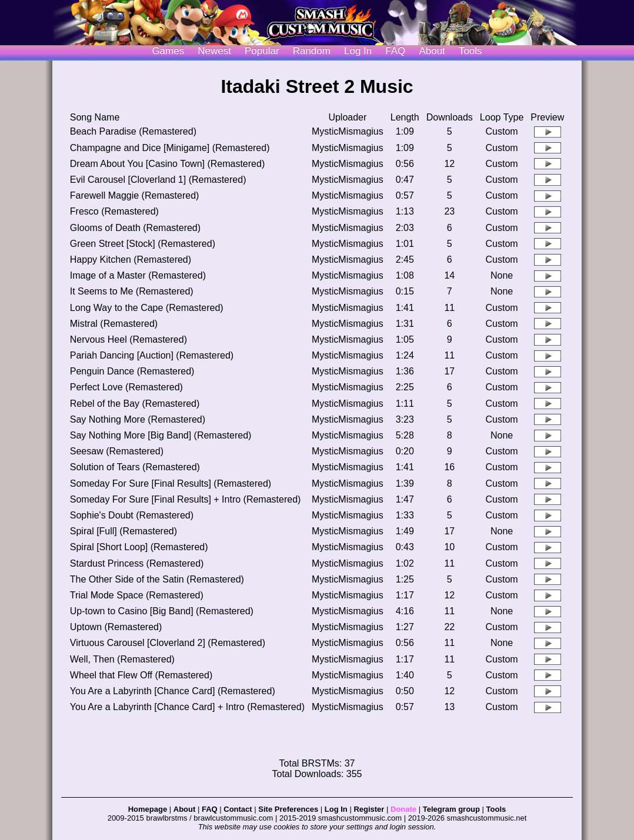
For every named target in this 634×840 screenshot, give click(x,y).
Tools (471, 51)
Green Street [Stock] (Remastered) (143, 244)
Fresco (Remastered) (114, 211)
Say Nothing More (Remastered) (138, 419)
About (432, 51)
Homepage (148, 809)
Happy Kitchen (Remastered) (131, 260)
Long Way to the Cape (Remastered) (147, 308)
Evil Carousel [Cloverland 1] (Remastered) (158, 180)
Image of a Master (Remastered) (138, 275)
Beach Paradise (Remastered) (133, 131)
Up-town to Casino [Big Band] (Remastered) (162, 611)
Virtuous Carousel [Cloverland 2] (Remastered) (168, 643)
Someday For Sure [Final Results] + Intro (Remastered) (186, 499)
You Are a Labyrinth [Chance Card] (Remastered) (173, 691)
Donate (403, 809)
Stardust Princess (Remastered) (137, 563)
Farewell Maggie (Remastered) (135, 195)
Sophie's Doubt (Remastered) (132, 515)
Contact (238, 809)
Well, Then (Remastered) (122, 659)
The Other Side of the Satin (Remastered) (157, 579)
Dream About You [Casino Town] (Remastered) (167, 164)
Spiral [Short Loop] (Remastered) (139, 547)
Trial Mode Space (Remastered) (137, 595)
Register (369, 809)
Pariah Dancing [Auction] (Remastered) (152, 355)
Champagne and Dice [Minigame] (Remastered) (170, 148)
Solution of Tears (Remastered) (135, 467)
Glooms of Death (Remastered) (135, 228)
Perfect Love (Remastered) (126, 387)
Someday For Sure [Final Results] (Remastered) (171, 483)
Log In (336, 809)
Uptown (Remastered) (116, 627)
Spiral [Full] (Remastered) (124, 531)
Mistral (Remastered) (114, 324)
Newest (214, 51)
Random (312, 51)
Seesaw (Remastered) (117, 451)
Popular (262, 51)
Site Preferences (288, 809)
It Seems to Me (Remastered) (132, 291)
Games (168, 51)
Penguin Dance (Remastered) (132, 371)
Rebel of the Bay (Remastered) (135, 404)
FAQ (395, 51)
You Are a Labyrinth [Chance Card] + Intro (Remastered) (187, 707)
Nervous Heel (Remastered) (129, 339)
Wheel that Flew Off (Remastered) (141, 675)
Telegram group (451, 809)
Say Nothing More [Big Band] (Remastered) (161, 435)
